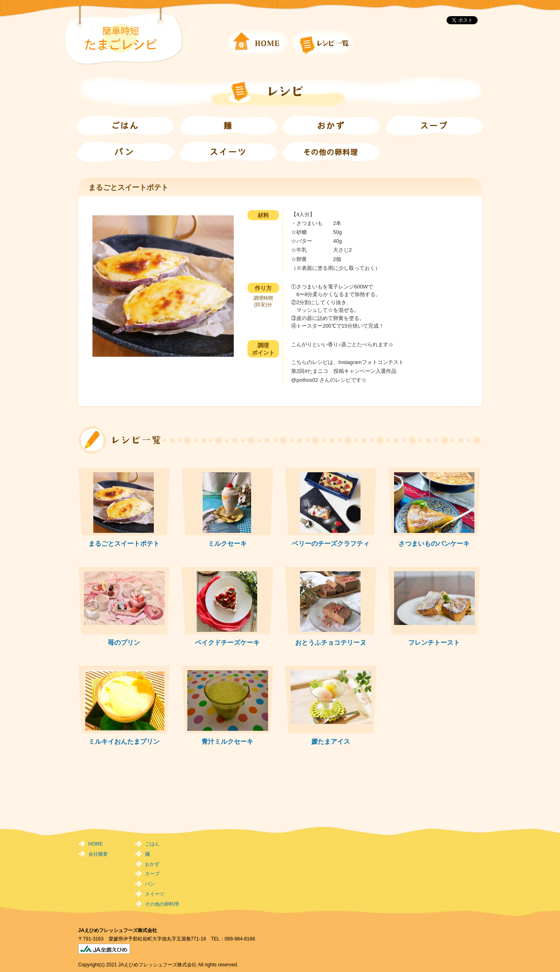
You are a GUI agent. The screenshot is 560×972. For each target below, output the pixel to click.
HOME (96, 844)
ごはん (152, 844)
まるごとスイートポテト (124, 543)
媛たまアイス (331, 741)
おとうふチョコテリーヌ (331, 642)
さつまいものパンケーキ (434, 543)
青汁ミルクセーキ (227, 741)
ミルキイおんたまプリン (124, 741)
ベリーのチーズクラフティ (331, 543)
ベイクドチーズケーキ (227, 642)
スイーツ (155, 894)
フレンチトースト (434, 642)
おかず (152, 864)
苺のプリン (124, 642)
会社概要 (98, 854)
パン (150, 884)
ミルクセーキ (227, 543)
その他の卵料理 (162, 904)
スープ (152, 874)
